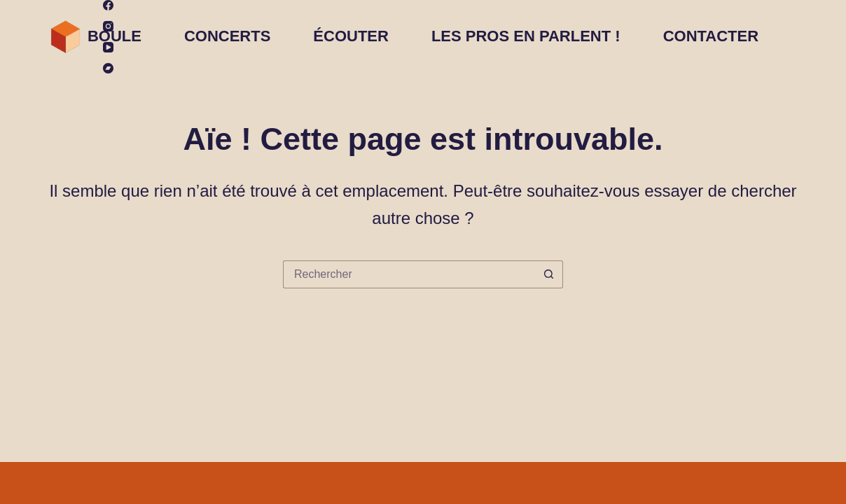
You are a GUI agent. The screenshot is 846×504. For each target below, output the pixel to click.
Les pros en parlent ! (526, 36)
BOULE (115, 36)
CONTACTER (711, 36)
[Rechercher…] (409, 274)
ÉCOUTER (351, 36)
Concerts (227, 36)
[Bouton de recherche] (549, 274)
